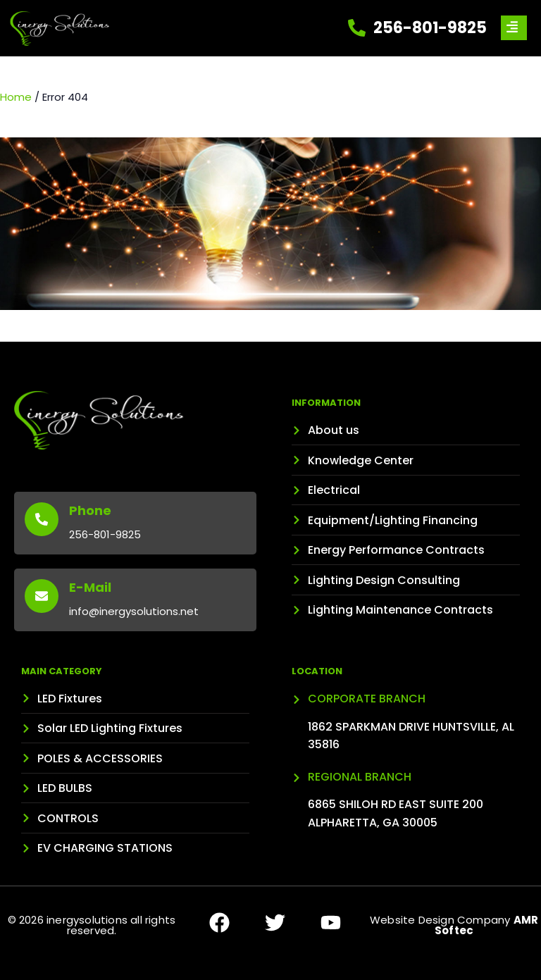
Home (16, 97)
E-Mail (90, 587)
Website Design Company (454, 925)
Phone (90, 510)
